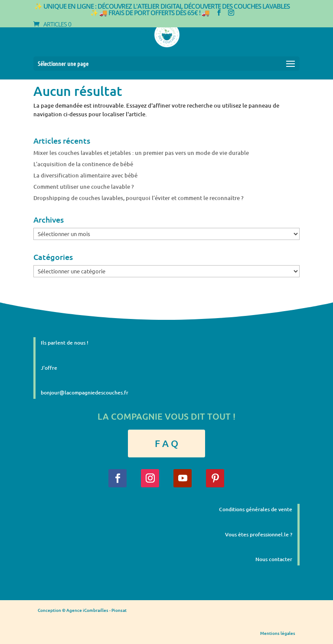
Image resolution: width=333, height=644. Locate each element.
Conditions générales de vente (256, 509)
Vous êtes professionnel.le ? (259, 534)
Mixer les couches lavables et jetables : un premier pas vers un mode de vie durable (141, 153)
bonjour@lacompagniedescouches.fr (85, 393)
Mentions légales (278, 633)
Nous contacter (274, 559)
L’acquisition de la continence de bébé (83, 164)
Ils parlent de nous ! (65, 343)
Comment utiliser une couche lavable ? (84, 187)
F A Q (166, 443)
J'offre (49, 368)
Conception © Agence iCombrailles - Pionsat (82, 610)
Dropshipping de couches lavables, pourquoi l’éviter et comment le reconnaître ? (139, 198)
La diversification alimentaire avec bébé (85, 175)
